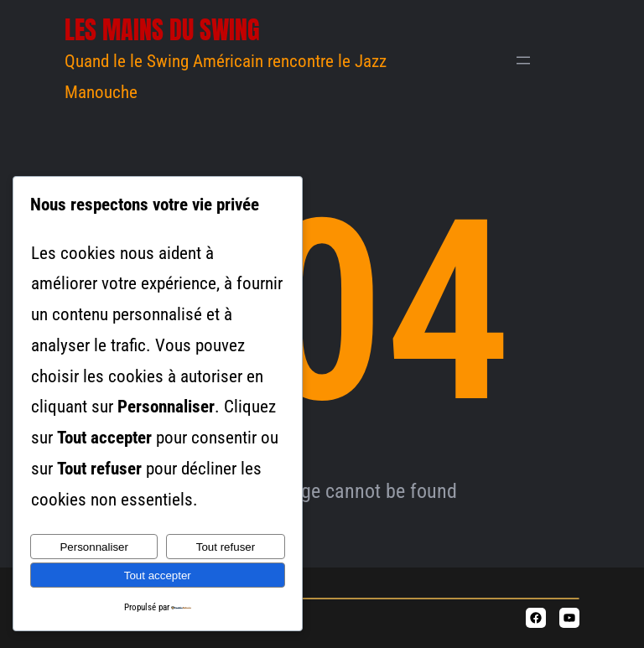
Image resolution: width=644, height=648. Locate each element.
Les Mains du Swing (162, 30)
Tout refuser (226, 547)
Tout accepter (158, 575)
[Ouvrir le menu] (523, 60)
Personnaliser (94, 547)
